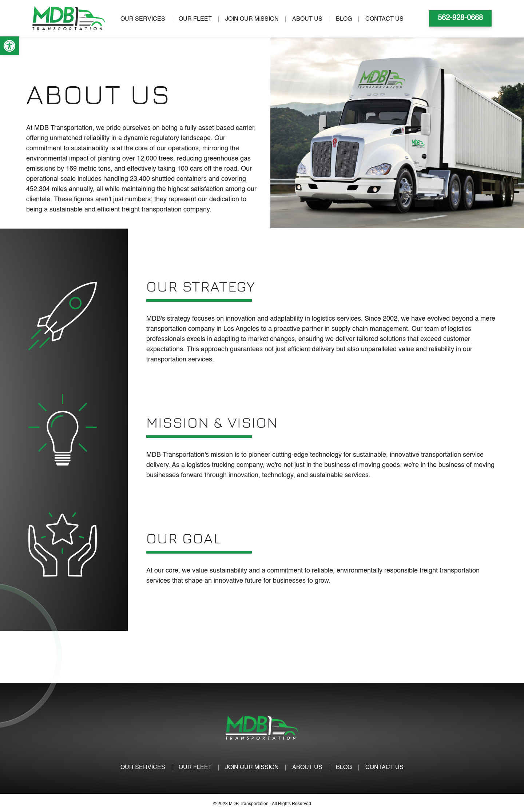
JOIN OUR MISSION (252, 19)
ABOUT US (307, 19)
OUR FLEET (195, 19)
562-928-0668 (460, 18)
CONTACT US (384, 19)
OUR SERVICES (143, 19)
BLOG (344, 19)
